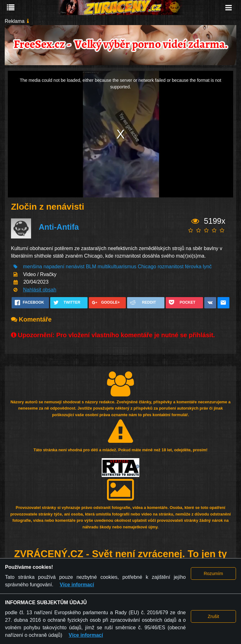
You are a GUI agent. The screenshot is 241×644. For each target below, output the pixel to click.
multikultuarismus (118, 267)
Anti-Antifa (59, 227)
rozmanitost (171, 267)
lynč (207, 267)
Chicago (147, 267)
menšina (32, 267)
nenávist (75, 267)
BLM (91, 267)
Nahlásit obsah (40, 290)
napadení (54, 267)
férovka (193, 267)
